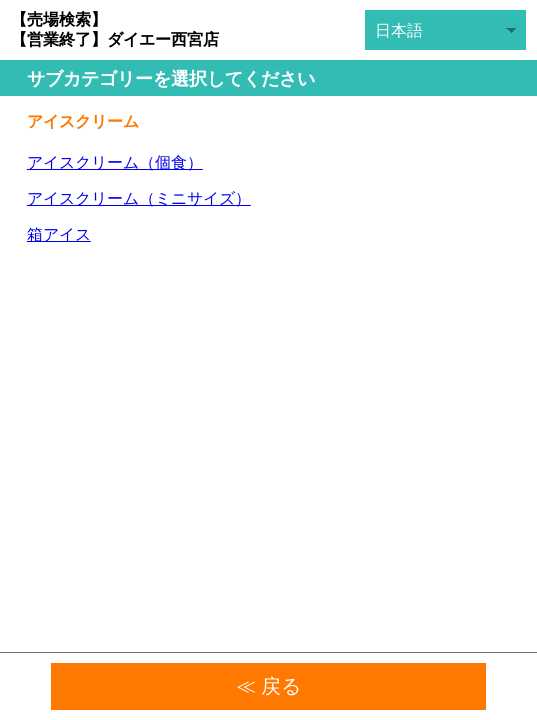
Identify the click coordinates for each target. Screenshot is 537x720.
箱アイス (59, 234)
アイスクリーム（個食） (115, 162)
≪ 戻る (269, 686)
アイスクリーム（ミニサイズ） (139, 198)
